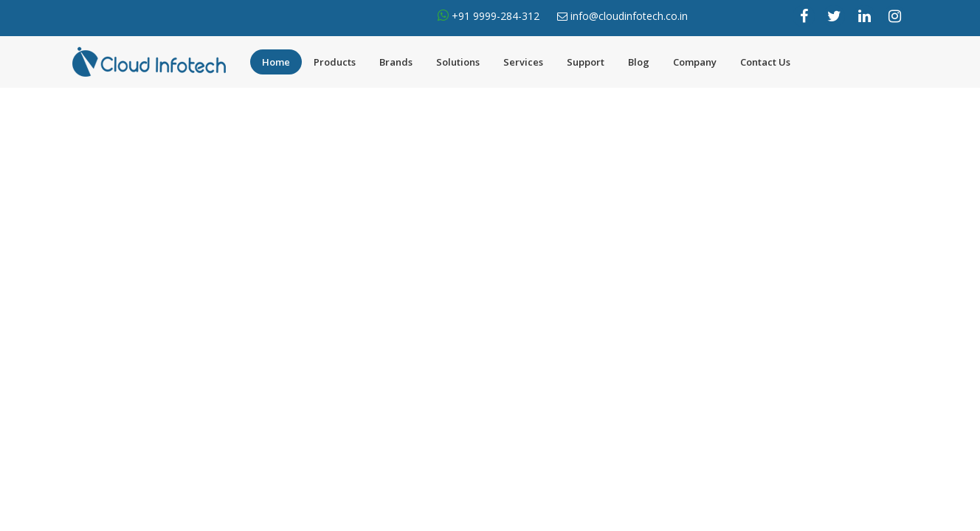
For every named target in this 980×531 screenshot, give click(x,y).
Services (523, 62)
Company (695, 62)
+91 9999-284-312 (494, 16)
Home (276, 62)
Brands (396, 62)
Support (586, 62)
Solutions (458, 62)
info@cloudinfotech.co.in (629, 16)
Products (335, 62)
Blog (639, 62)
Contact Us (765, 62)
